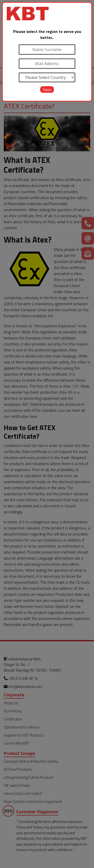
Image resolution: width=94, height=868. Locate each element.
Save (47, 89)
